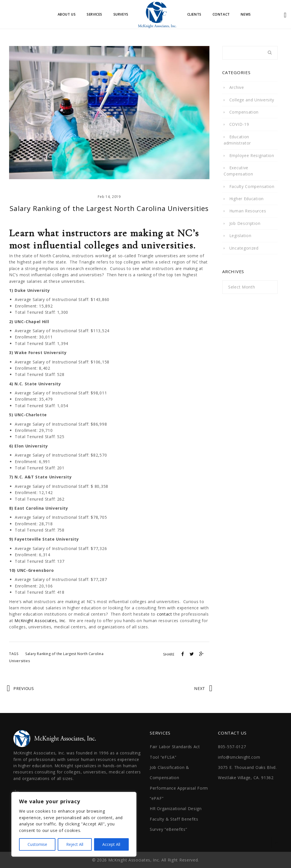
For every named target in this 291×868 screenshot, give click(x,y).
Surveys (121, 14)
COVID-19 (239, 124)
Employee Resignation (252, 155)
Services (94, 14)
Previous (24, 688)
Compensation (244, 112)
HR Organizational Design (176, 809)
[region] (74, 824)
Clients (194, 14)
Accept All (111, 844)
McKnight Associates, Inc (40, 620)
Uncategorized (244, 248)
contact (165, 614)
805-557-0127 (232, 746)
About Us (67, 14)
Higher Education (247, 198)
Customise (37, 844)
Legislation (240, 235)
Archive (237, 87)
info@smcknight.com (239, 757)
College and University (252, 100)
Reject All (75, 844)
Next (200, 688)
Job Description (245, 223)
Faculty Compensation (252, 186)
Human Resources (248, 211)
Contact (221, 14)
